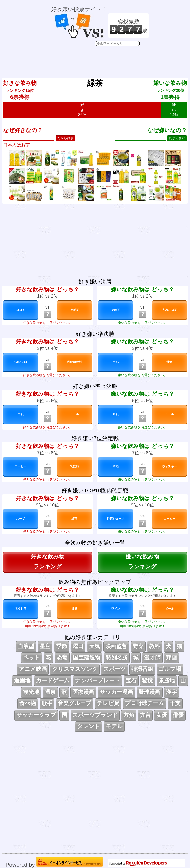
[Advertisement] (100, 58)
